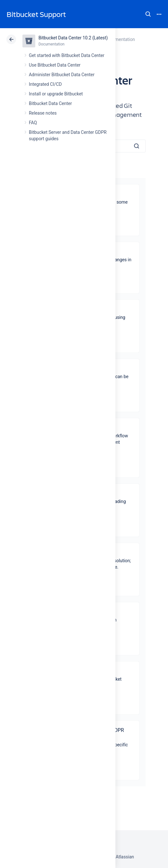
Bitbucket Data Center (50, 103)
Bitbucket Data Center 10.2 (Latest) (73, 38)
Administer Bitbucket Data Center (62, 75)
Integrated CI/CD (45, 84)
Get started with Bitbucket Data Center (67, 55)
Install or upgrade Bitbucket (56, 94)
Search (148, 14)
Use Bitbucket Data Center (55, 65)
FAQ (33, 123)
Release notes (43, 113)
